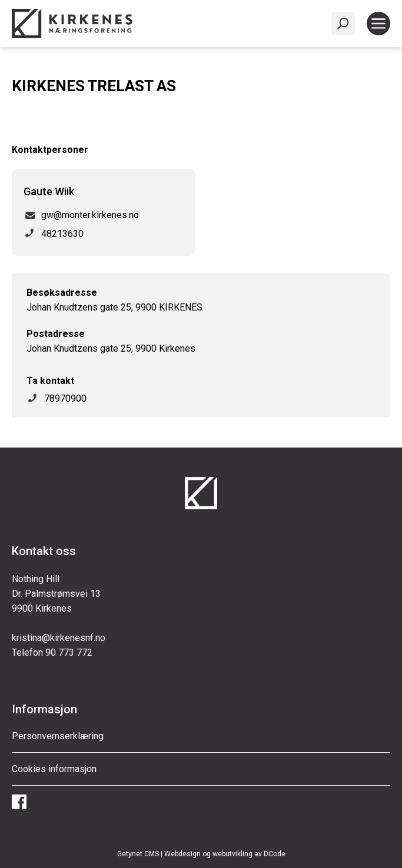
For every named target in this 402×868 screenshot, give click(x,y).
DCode (275, 854)
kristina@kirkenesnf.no (59, 638)
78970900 (65, 398)
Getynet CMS (138, 854)
